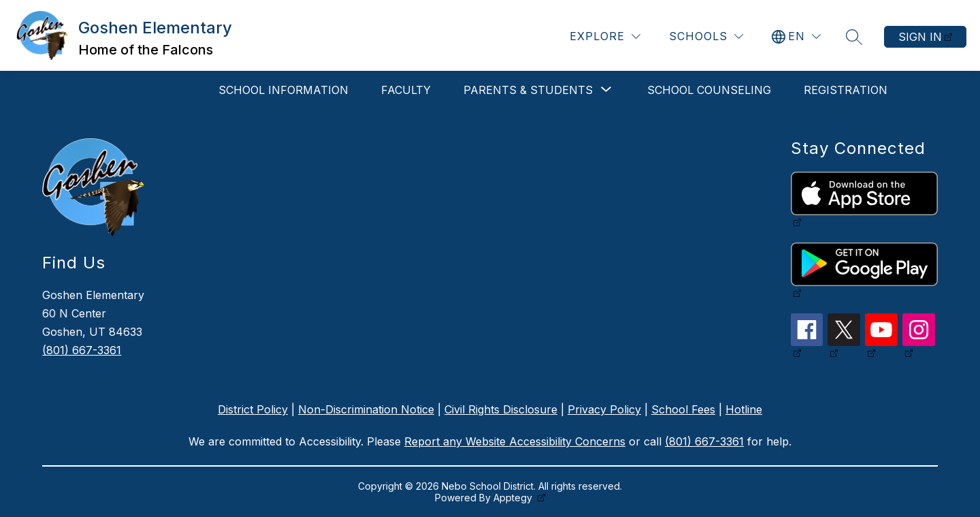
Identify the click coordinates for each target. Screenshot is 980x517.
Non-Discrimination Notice (366, 409)
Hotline (744, 409)
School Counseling (709, 90)
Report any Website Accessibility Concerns (515, 441)
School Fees (683, 409)
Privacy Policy (604, 409)
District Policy (253, 409)
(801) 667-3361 (82, 350)
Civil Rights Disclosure (501, 409)
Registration (846, 90)
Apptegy (514, 498)
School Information (283, 90)
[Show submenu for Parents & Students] (528, 90)
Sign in (920, 37)
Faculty (406, 90)
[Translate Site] (796, 36)
